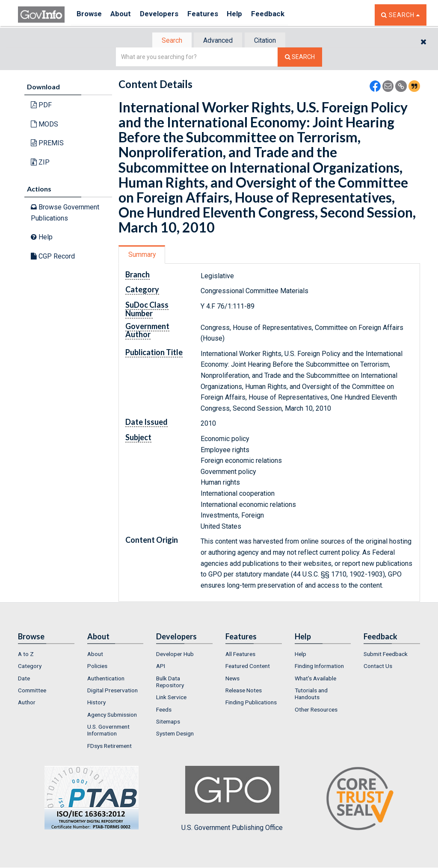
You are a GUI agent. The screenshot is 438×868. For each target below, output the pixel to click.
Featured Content (248, 667)
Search (168, 41)
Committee (32, 691)
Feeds (164, 710)
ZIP (40, 163)
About (125, 15)
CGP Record (53, 257)
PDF (41, 106)
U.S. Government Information (108, 731)
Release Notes (244, 691)
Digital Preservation (112, 691)
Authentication (106, 679)
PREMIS (47, 144)
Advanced (218, 41)
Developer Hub (175, 655)
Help (248, 15)
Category (30, 667)
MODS (44, 125)
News (232, 679)
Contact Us (378, 667)
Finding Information (319, 667)
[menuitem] (46, 655)
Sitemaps (168, 722)
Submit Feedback (386, 655)
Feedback (284, 15)
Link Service (171, 698)
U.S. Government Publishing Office (232, 800)
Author (27, 703)
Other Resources (316, 710)
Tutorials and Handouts (311, 694)
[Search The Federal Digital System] (300, 58)
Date (24, 679)
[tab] (168, 41)
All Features (240, 655)
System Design (175, 735)
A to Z (26, 655)
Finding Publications (251, 703)
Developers (166, 15)
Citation (268, 41)
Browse (90, 15)
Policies (97, 667)
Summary (144, 255)
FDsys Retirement (109, 747)
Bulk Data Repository (170, 683)
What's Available (315, 679)
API (161, 667)
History (96, 703)
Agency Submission (112, 715)
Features (213, 15)
